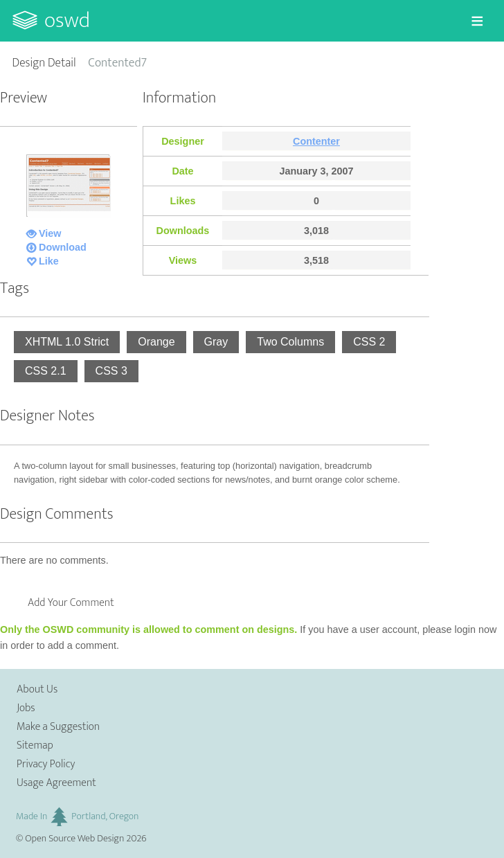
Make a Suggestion (58, 727)
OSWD (67, 20)
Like (49, 261)
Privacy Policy (46, 764)
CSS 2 (369, 342)
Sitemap (35, 745)
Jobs (26, 708)
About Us (37, 689)
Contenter (316, 141)
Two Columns (290, 342)
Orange (156, 342)
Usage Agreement (56, 783)
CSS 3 (111, 371)
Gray (216, 342)
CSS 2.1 (46, 371)
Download (63, 247)
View (50, 233)
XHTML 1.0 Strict (67, 342)
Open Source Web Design (74, 839)
